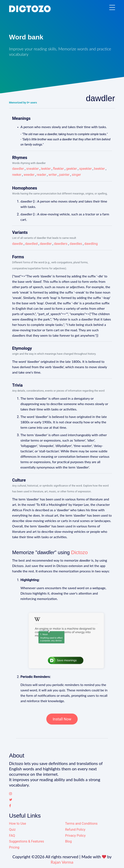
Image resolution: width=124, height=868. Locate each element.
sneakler (32, 169)
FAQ (12, 836)
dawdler (18, 169)
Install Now (62, 719)
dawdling (91, 244)
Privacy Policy (76, 836)
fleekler (58, 169)
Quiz (12, 830)
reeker (17, 175)
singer (76, 175)
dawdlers (61, 244)
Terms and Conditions (81, 824)
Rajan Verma (62, 862)
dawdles (76, 244)
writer (53, 175)
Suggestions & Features (27, 841)
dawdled (31, 244)
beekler (99, 169)
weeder (29, 175)
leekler (46, 169)
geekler (71, 169)
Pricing (14, 847)
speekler (85, 169)
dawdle (18, 244)
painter (64, 175)
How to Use (18, 824)
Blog (69, 841)
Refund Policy (75, 830)
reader (41, 175)
